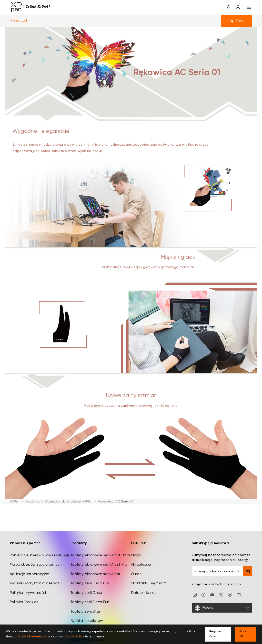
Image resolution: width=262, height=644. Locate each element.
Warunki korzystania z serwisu (36, 578)
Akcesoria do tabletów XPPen (69, 501)
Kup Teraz (237, 21)
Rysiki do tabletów (87, 616)
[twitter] (221, 590)
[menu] (246, 7)
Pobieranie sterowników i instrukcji (39, 550)
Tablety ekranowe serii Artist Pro (99, 559)
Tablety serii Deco (86, 588)
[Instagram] (195, 590)
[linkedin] (230, 590)
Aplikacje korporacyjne (29, 569)
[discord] (212, 590)
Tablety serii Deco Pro (90, 578)
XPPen (15, 501)
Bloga (136, 550)
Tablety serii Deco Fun (90, 597)
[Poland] (222, 603)
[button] (228, 7)
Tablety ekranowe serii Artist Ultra (100, 550)
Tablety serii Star (86, 606)
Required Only (216, 634)
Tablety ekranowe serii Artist (96, 569)
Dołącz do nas (144, 588)
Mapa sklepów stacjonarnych (36, 559)
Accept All (244, 634)
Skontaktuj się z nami (149, 578)
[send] (248, 566)
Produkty (32, 501)
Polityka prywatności (28, 588)
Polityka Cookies (24, 597)
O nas (136, 569)
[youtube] (239, 590)
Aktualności (141, 559)
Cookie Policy (74, 637)
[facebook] (203, 590)
